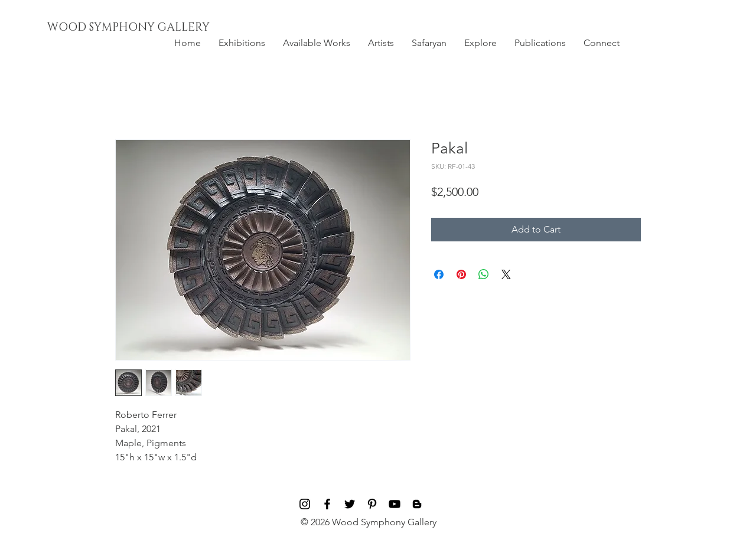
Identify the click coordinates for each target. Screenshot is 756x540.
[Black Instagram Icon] (305, 504)
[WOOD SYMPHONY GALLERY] (155, 28)
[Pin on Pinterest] (461, 274)
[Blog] (417, 504)
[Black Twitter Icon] (350, 504)
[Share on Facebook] (439, 274)
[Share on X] (506, 274)
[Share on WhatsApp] (484, 274)
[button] (242, 43)
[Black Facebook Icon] (327, 504)
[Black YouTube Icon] (395, 504)
